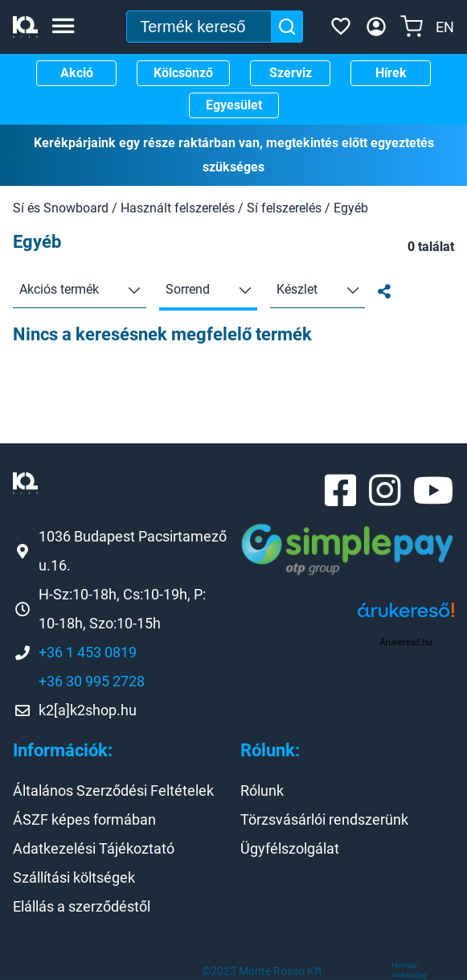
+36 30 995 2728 (92, 681)
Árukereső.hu (406, 642)
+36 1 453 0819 (88, 652)
